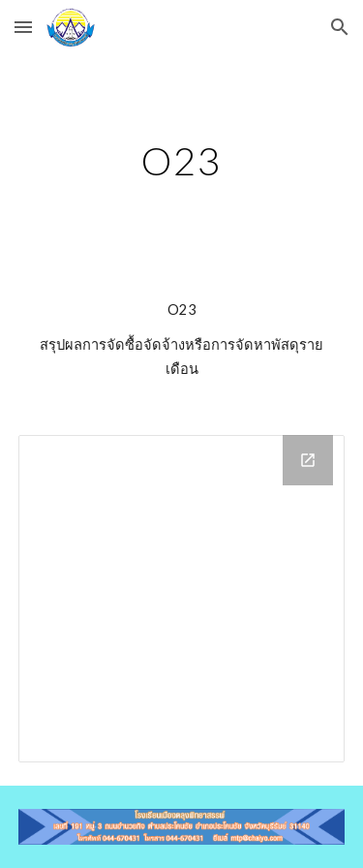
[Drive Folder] (182, 599)
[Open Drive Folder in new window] (308, 460)
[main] (182, 161)
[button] (23, 27)
